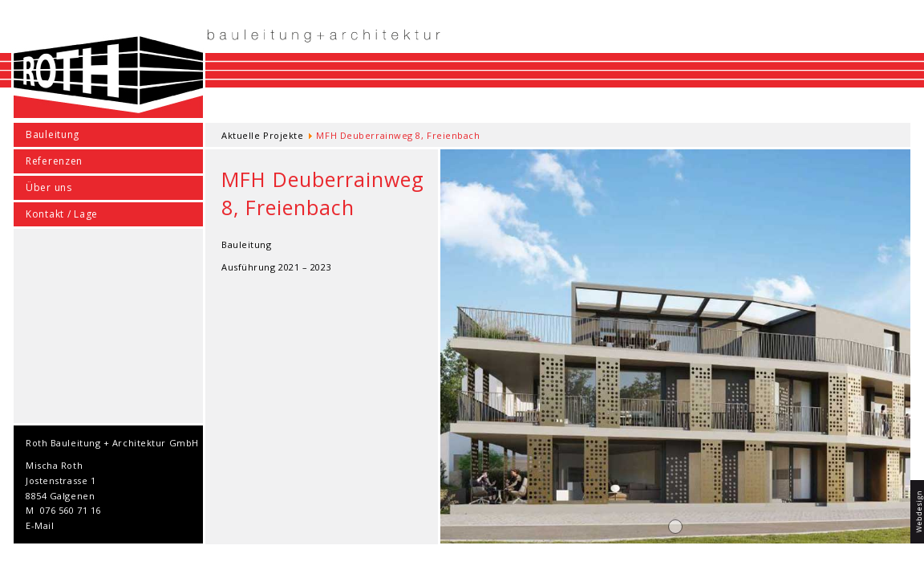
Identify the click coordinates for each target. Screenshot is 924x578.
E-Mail (40, 525)
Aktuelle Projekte (262, 135)
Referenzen (54, 161)
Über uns (49, 187)
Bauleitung (53, 134)
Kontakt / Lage (62, 214)
